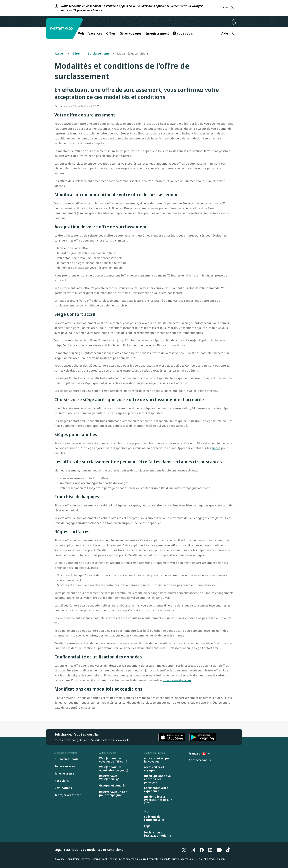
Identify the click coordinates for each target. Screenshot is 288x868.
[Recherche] (234, 33)
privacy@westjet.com (177, 680)
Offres (111, 33)
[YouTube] (219, 850)
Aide (225, 33)
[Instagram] (193, 850)
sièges (216, 448)
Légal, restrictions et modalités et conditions (89, 850)
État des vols (183, 33)
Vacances (95, 33)
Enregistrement (157, 33)
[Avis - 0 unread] (234, 22)
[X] (184, 850)
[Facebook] (202, 850)
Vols (81, 33)
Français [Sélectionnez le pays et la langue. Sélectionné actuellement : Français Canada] (199, 753)
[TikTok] (228, 850)
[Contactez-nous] (200, 760)
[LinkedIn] (210, 850)
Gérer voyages (130, 33)
